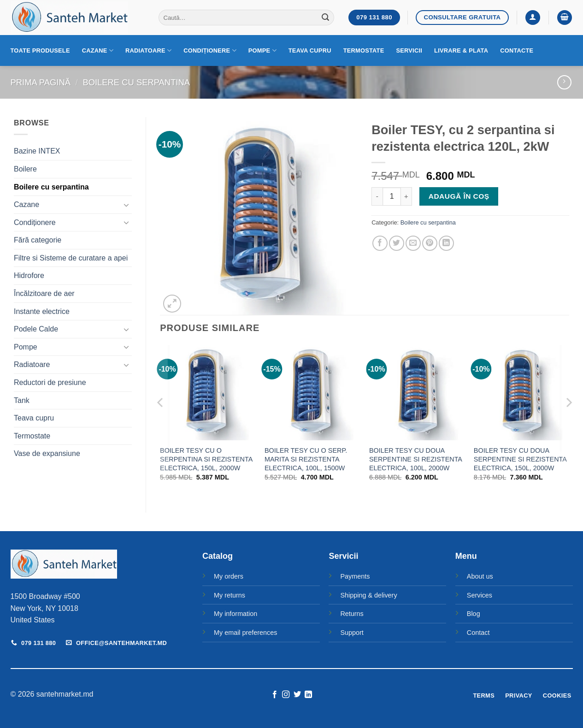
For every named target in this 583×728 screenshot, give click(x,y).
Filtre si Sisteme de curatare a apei (71, 258)
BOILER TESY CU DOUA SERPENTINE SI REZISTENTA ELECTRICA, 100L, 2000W (415, 459)
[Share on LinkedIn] (446, 243)
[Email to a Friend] (413, 243)
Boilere (25, 169)
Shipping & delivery (368, 595)
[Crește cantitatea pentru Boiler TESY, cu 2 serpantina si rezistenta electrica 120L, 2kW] (406, 196)
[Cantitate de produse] (392, 196)
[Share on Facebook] (380, 243)
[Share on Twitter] (397, 243)
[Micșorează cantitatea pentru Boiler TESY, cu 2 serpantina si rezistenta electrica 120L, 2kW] (377, 196)
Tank (22, 400)
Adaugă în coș (459, 196)
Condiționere (210, 50)
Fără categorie (38, 240)
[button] (533, 18)
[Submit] (325, 18)
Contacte (517, 50)
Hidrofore (29, 275)
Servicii (409, 50)
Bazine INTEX (37, 151)
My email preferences (246, 633)
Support (352, 633)
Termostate (364, 50)
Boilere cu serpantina (136, 82)
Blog (474, 614)
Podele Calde (36, 329)
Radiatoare (148, 50)
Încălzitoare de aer (44, 293)
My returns (230, 595)
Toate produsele (40, 50)
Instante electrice (42, 311)
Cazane (98, 50)
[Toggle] (126, 205)
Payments (355, 576)
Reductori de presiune (50, 382)
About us (480, 576)
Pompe (262, 50)
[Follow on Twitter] (297, 695)
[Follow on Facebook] (275, 695)
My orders (229, 576)
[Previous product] (564, 82)
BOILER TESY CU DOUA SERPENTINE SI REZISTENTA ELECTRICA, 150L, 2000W (520, 459)
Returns (352, 614)
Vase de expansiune (47, 453)
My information (236, 614)
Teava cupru (310, 50)
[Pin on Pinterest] (430, 243)
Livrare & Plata (461, 50)
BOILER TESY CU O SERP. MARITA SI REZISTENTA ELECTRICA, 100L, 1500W (306, 459)
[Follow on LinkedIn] (308, 695)
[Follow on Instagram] (286, 695)
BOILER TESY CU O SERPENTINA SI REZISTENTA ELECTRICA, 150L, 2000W (206, 459)
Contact (478, 633)
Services (480, 595)
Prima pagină (41, 82)
